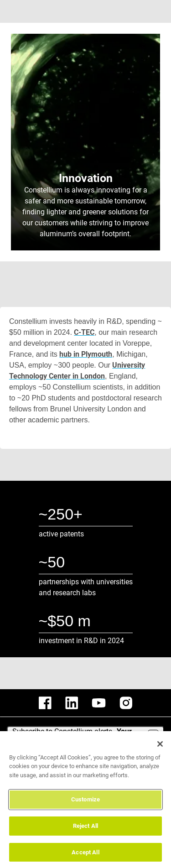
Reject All (85, 831)
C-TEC (85, 332)
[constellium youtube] (99, 703)
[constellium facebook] (45, 703)
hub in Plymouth (86, 354)
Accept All (85, 857)
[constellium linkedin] (72, 703)
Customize (85, 804)
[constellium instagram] (126, 703)
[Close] (160, 748)
